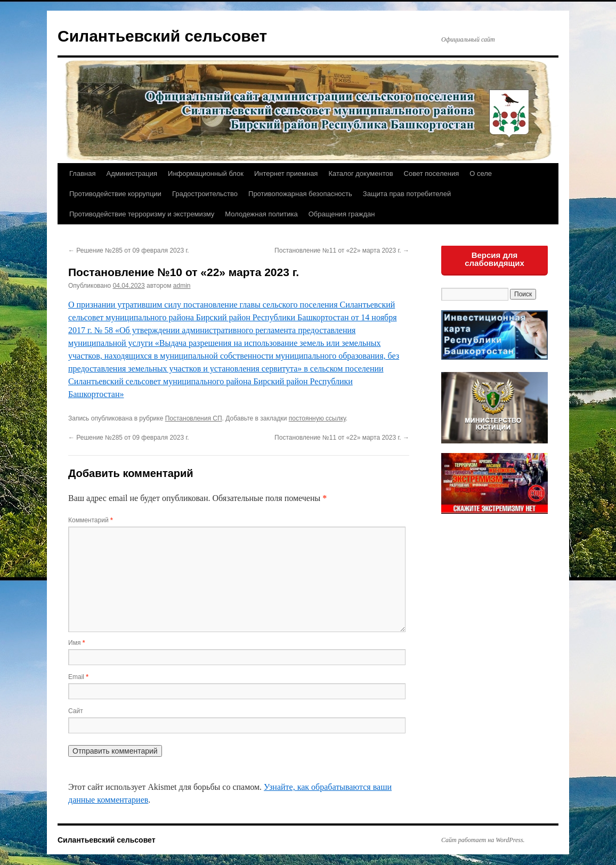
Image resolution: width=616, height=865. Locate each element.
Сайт (76, 711)
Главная (82, 173)
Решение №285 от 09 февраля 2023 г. (129, 250)
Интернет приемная (286, 173)
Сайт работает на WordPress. (483, 840)
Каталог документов (360, 173)
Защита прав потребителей (407, 194)
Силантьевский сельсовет (162, 36)
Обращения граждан (342, 214)
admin (182, 286)
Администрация (132, 173)
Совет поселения (432, 173)
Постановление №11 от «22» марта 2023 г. (342, 250)
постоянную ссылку (317, 418)
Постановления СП (194, 418)
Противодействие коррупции (115, 194)
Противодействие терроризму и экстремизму (142, 214)
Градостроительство (205, 194)
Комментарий (91, 520)
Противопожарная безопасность (300, 194)
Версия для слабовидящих (495, 259)
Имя (76, 643)
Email (78, 677)
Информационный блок (206, 173)
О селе (481, 173)
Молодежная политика (261, 214)
